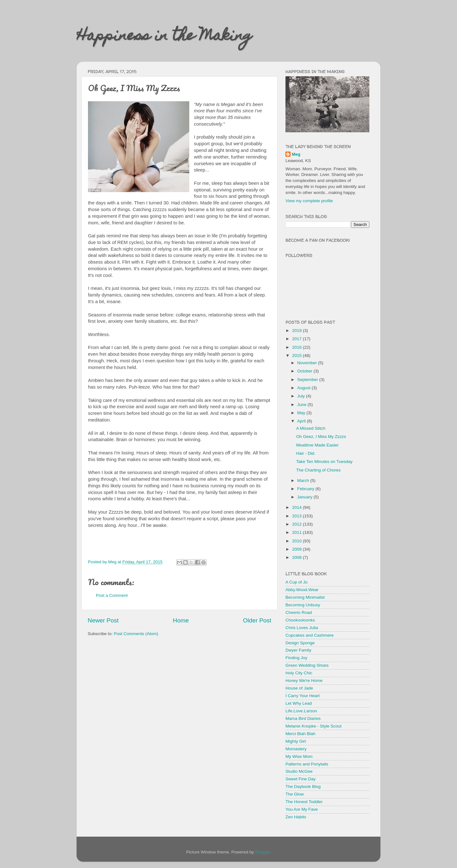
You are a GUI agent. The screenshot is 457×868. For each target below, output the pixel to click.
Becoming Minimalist (305, 597)
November (308, 363)
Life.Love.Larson (301, 711)
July (302, 396)
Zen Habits (296, 817)
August (304, 388)
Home (181, 620)
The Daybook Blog (303, 787)
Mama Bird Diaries (303, 718)
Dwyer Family (298, 650)
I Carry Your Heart (303, 696)
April (302, 421)
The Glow (295, 794)
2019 (297, 331)
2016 (297, 347)
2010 (297, 541)
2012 (297, 524)
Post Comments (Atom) (136, 634)
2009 (297, 549)
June (302, 405)
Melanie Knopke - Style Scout (313, 726)
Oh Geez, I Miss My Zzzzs (321, 437)
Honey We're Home (304, 681)
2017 (297, 339)
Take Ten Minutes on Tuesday (324, 462)
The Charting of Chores (318, 470)
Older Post (257, 620)
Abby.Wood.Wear (302, 590)
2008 (297, 557)
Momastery (296, 749)
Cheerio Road (299, 612)
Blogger (262, 852)
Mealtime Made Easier (317, 445)
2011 (297, 532)
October (305, 371)
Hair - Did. (306, 453)
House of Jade (299, 688)
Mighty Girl (296, 741)
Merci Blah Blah (300, 734)
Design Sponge (300, 643)
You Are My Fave (302, 809)
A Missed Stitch (311, 428)
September (308, 380)
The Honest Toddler (304, 802)
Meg (296, 154)
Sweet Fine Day (300, 779)
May (302, 413)
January (305, 497)
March (304, 481)
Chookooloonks (300, 620)
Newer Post (103, 620)
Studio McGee (299, 771)
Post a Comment (112, 595)
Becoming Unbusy (303, 605)
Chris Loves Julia (302, 628)
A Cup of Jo (297, 582)
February (306, 489)
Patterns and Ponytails (307, 764)
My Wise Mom (299, 756)
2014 (297, 507)
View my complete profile (309, 201)
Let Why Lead (299, 703)
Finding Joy (296, 658)
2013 (297, 516)
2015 (297, 356)
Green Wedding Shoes (307, 665)
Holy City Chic (299, 673)
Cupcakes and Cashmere (310, 635)
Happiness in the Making (164, 37)
